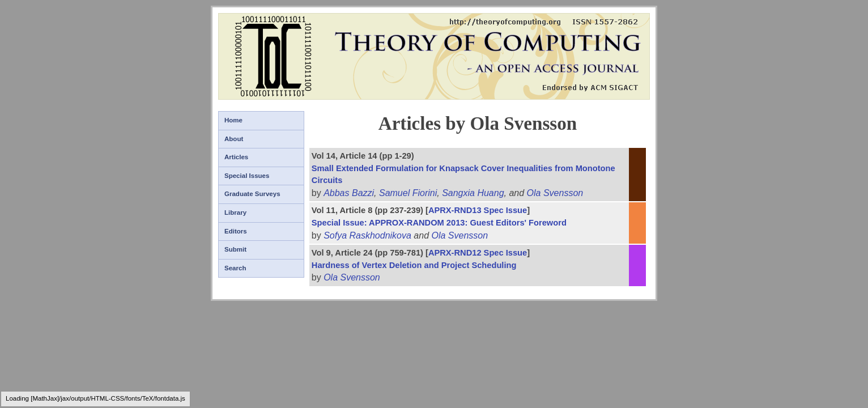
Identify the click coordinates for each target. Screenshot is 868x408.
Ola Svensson (555, 193)
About (234, 139)
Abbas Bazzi (349, 193)
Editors (236, 231)
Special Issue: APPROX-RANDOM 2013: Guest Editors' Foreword (439, 223)
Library (235, 212)
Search (235, 268)
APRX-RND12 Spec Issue (478, 253)
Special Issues (247, 176)
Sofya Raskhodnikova (367, 235)
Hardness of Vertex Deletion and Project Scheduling (414, 265)
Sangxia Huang (473, 193)
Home (233, 120)
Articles (236, 157)
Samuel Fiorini (408, 193)
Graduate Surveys (252, 194)
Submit (235, 249)
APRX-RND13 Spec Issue (478, 210)
